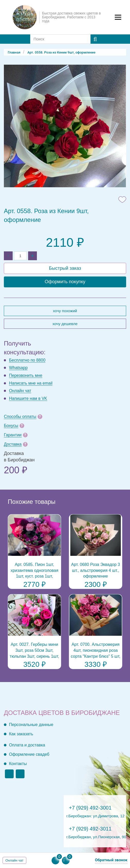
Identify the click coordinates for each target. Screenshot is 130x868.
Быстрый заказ (65, 268)
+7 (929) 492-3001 (90, 808)
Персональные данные (31, 725)
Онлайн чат (20, 391)
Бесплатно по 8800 (27, 360)
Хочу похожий (65, 311)
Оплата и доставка (27, 745)
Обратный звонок (111, 860)
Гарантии (13, 435)
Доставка (13, 444)
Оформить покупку (65, 282)
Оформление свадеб (29, 754)
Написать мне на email (31, 383)
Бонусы (11, 426)
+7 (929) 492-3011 (90, 829)
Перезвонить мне (26, 375)
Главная (14, 52)
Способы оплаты (20, 417)
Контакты (18, 764)
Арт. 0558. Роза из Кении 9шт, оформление (61, 52)
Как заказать (21, 734)
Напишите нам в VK (28, 398)
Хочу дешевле (65, 324)
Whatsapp (18, 368)
